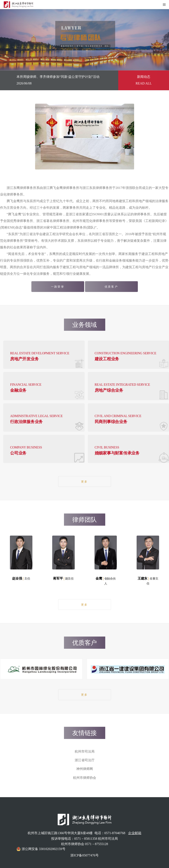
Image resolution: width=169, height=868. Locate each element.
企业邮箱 (135, 833)
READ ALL (144, 83)
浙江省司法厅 (85, 760)
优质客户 (111, 287)
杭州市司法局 (85, 751)
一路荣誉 (58, 287)
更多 (84, 482)
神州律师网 (85, 769)
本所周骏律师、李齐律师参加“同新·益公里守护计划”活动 (58, 77)
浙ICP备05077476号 (84, 855)
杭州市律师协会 (85, 778)
